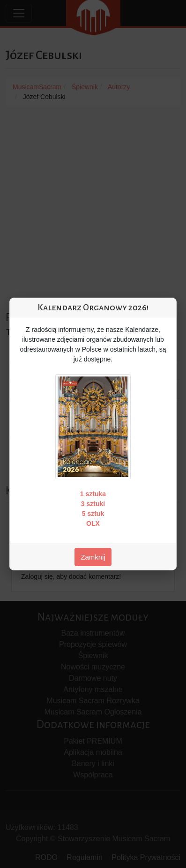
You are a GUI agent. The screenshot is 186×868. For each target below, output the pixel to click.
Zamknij (93, 557)
